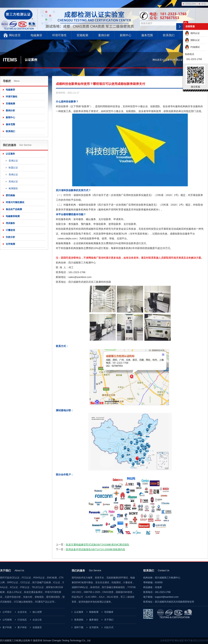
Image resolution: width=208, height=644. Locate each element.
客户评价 (22, 627)
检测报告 (13, 188)
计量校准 (10, 230)
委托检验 (10, 195)
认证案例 (168, 60)
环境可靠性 (59, 35)
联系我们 (169, 35)
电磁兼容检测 (13, 216)
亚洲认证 (13, 161)
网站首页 (15, 35)
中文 (204, 4)
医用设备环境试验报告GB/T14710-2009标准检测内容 (96, 549)
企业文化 (22, 612)
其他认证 (13, 181)
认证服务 (10, 154)
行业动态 (22, 620)
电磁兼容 (36, 35)
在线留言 (37, 627)
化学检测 (10, 244)
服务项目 (94, 620)
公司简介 (7, 612)
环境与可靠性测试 (15, 202)
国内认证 (192, 33)
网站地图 (179, 641)
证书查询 (94, 627)
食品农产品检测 (14, 209)
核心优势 (37, 612)
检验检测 (94, 612)
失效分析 (10, 237)
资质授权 (79, 620)
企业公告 (37, 620)
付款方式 (109, 627)
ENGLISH (191, 4)
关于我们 (109, 620)
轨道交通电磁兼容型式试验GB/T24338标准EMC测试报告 (98, 545)
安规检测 (82, 35)
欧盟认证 (13, 168)
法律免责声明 (167, 641)
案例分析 (104, 35)
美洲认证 (13, 175)
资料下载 (79, 627)
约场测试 (192, 47)
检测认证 (178, 60)
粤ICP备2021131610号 (196, 641)
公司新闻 (7, 620)
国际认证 (192, 40)
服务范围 (147, 35)
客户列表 (7, 627)
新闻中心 (126, 35)
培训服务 (10, 223)
